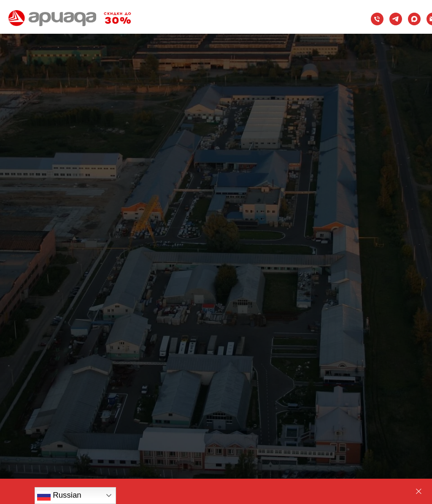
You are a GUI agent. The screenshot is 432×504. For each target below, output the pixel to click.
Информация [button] (170, 34)
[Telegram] (396, 19)
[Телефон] (377, 19)
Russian (59, 496)
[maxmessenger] (414, 19)
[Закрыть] (419, 492)
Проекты (162, 19)
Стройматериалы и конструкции (202, 26)
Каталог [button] (154, 4)
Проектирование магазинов (194, 11)
